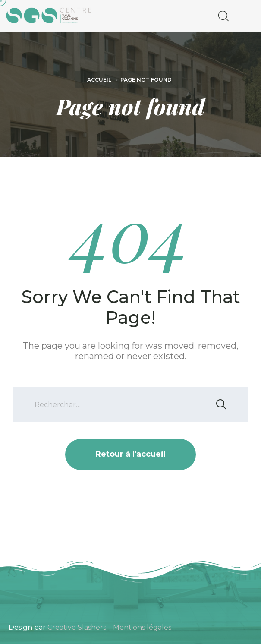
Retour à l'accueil (130, 454)
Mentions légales (142, 627)
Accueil (99, 80)
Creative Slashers (77, 627)
